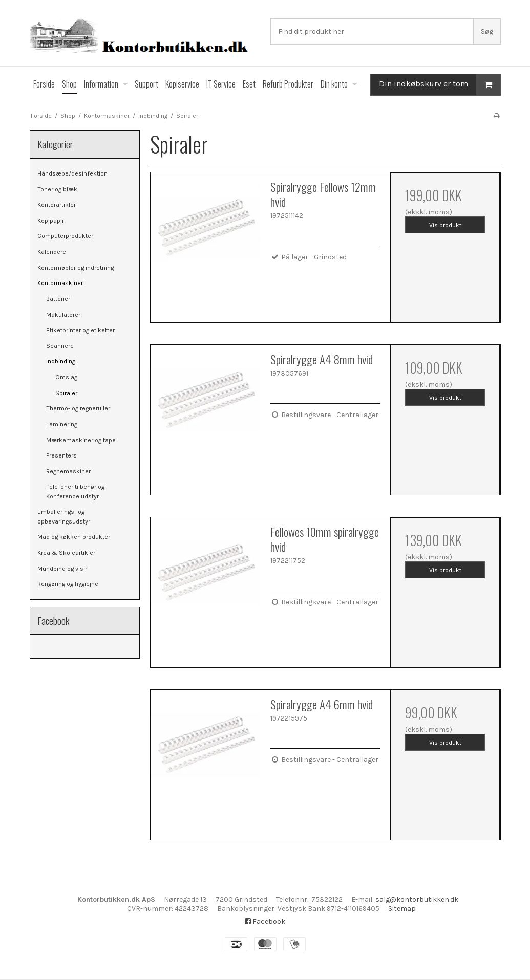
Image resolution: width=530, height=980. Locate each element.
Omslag (66, 377)
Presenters (61, 455)
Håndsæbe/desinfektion (72, 173)
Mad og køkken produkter (74, 537)
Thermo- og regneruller (78, 408)
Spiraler (66, 393)
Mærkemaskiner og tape (81, 440)
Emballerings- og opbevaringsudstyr (64, 516)
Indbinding (61, 361)
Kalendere (52, 252)
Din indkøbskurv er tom (440, 85)
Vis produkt (445, 225)
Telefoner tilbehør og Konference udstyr (75, 491)
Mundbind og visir (62, 569)
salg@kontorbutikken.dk (417, 899)
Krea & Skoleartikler (66, 553)
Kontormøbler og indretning (76, 268)
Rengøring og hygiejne (68, 584)
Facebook (265, 921)
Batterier (58, 299)
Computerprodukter (65, 236)
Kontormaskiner (60, 283)
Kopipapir (51, 221)
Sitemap (402, 909)
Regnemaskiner (68, 471)
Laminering (62, 424)
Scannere (60, 346)
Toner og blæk (57, 189)
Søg (487, 31)
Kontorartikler (57, 205)
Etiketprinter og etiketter (80, 330)
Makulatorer (63, 315)
